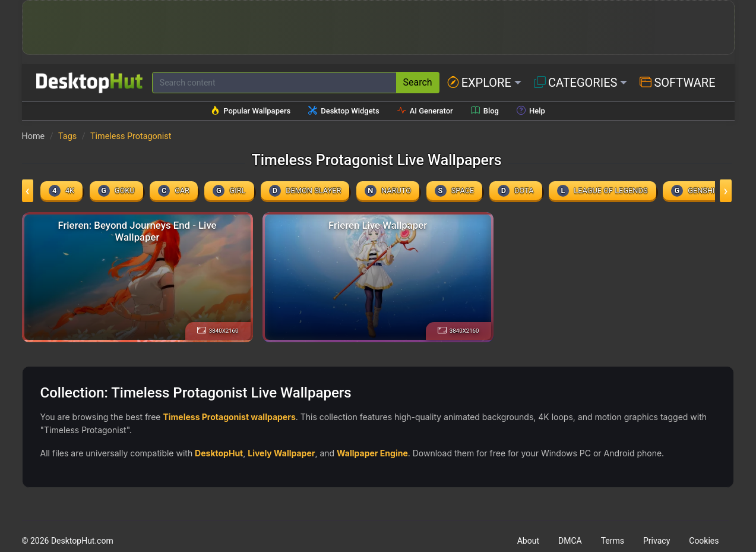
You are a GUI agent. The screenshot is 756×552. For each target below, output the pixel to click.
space (455, 191)
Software (677, 83)
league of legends (602, 191)
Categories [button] (576, 83)
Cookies (704, 541)
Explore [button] (479, 83)
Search (418, 82)
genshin (696, 191)
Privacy (657, 541)
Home (34, 136)
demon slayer (305, 191)
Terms (613, 541)
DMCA (570, 541)
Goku (116, 191)
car (174, 191)
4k (61, 191)
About (528, 541)
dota (516, 191)
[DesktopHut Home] (89, 83)
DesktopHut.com (82, 541)
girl (229, 191)
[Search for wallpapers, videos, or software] (274, 83)
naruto (388, 191)
